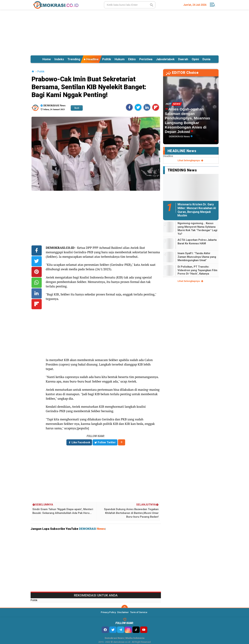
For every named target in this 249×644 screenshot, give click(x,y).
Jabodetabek (165, 59)
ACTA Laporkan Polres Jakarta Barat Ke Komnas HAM (197, 242)
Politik (107, 59)
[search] (130, 5)
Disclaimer (123, 612)
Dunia (206, 59)
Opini (195, 59)
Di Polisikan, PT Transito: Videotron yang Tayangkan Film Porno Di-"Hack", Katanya (197, 270)
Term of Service (139, 612)
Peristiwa (146, 59)
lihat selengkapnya (191, 161)
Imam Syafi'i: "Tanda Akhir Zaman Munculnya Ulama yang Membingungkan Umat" (197, 257)
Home (47, 59)
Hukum (120, 59)
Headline (91, 59)
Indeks (59, 59)
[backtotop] (125, 608)
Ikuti (77, 108)
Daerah (183, 59)
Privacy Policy (108, 612)
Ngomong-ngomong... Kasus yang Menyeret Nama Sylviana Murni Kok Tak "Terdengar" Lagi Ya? (197, 229)
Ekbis (132, 59)
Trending (74, 59)
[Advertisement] (125, 32)
